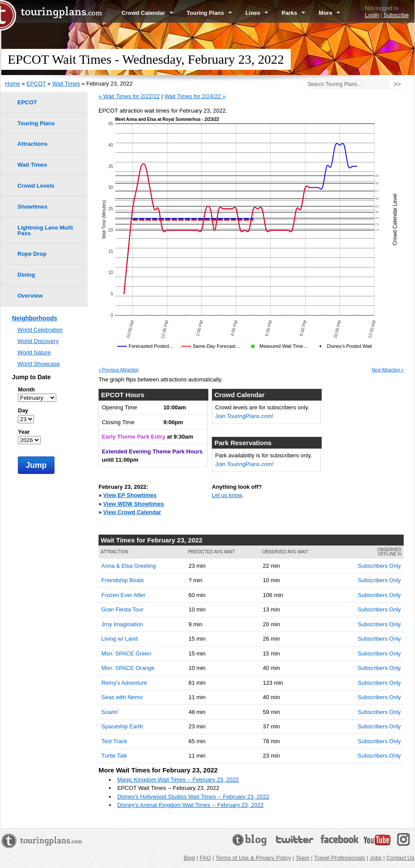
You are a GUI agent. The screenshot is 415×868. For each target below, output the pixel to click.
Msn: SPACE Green (127, 654)
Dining (26, 275)
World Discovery (38, 341)
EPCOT (36, 84)
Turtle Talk (114, 756)
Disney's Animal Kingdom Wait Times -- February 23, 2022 (190, 805)
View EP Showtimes (130, 495)
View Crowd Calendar (132, 512)
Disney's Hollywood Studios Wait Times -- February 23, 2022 (193, 797)
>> (397, 84)
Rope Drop (32, 254)
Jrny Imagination (122, 624)
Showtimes (32, 207)
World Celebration (40, 330)
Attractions (32, 144)
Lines (257, 13)
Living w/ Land (120, 639)
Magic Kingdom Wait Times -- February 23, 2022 (178, 780)
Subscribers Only (379, 566)
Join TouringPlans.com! (245, 416)
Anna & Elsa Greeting (129, 566)
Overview (30, 296)
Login (372, 15)
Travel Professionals (339, 858)
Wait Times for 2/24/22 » (195, 96)
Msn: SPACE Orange (128, 668)
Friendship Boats (123, 580)
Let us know (227, 495)
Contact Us (400, 858)
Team (303, 858)
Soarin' (110, 712)
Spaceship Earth (122, 726)
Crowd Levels (36, 186)
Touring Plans (209, 13)
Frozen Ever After (124, 595)
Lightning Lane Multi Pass (45, 230)
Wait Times (66, 84)
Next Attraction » (388, 370)
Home (13, 84)
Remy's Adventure (124, 683)
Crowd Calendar (147, 13)
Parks (293, 13)
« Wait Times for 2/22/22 (129, 96)
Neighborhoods (35, 318)
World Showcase (39, 364)
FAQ (205, 858)
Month (26, 389)
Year (24, 432)
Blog (189, 858)
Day (23, 410)
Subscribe (396, 15)
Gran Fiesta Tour (123, 609)
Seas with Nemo (122, 697)
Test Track (114, 741)
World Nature (34, 352)
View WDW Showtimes (134, 504)
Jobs (376, 858)
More (329, 13)
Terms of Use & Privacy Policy (253, 858)
